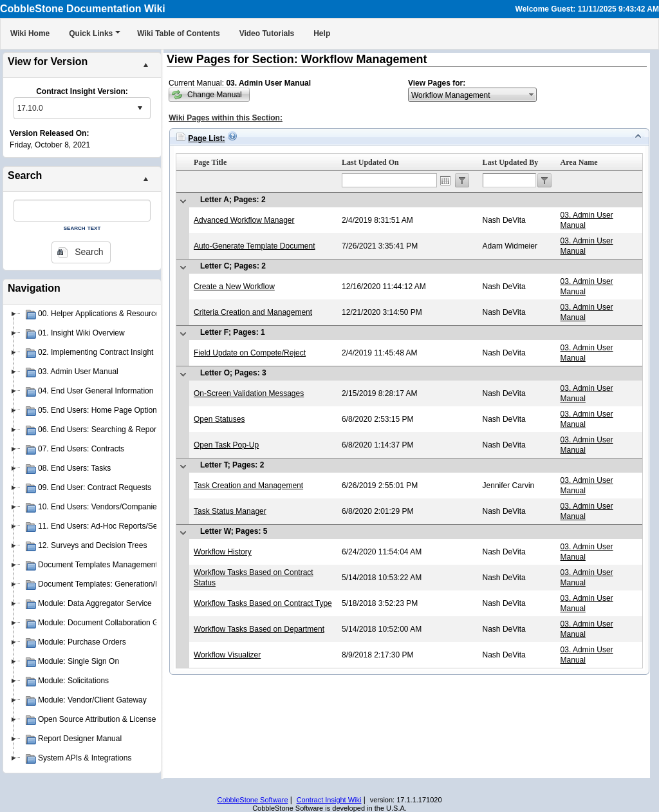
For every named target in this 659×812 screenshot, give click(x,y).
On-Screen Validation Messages (249, 393)
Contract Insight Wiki (329, 800)
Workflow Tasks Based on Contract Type (263, 603)
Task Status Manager (230, 511)
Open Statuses (219, 419)
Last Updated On (370, 162)
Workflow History (223, 552)
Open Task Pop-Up (226, 445)
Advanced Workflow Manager (244, 220)
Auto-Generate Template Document (255, 246)
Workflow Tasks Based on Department (259, 629)
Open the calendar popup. (445, 180)
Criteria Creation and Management (253, 312)
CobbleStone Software (252, 800)
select (140, 108)
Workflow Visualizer (227, 655)
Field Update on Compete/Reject (250, 353)
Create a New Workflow (234, 287)
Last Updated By (511, 162)
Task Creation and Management (248, 486)
